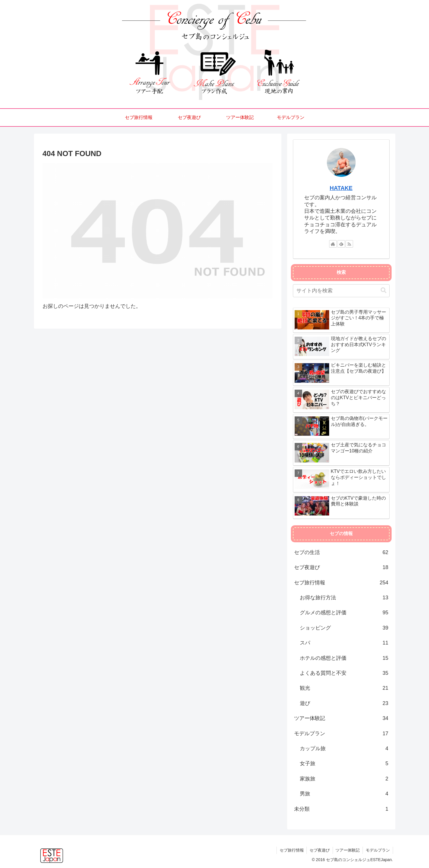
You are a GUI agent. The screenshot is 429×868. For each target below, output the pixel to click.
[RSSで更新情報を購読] (349, 244)
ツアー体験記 (348, 850)
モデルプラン (378, 850)
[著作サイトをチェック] (333, 244)
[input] (341, 291)
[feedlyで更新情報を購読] (341, 244)
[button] (384, 290)
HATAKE (341, 188)
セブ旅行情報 (291, 850)
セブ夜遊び (319, 850)
